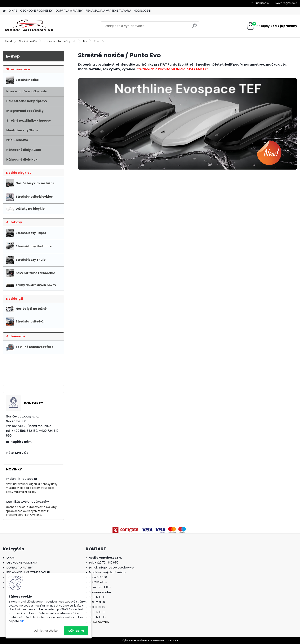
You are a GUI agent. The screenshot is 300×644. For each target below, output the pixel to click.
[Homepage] (4, 11)
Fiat (85, 41)
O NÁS (13, 11)
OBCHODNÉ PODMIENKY (36, 11)
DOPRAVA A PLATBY (69, 11)
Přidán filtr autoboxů (21, 479)
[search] (194, 27)
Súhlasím (76, 631)
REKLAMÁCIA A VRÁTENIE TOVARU (108, 11)
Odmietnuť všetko (46, 631)
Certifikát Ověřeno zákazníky (27, 502)
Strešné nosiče (28, 41)
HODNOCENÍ (142, 11)
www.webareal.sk (165, 640)
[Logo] (29, 26)
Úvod (9, 41)
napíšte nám (21, 442)
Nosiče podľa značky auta (60, 41)
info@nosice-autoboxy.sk (117, 568)
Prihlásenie (262, 3)
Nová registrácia (286, 3)
